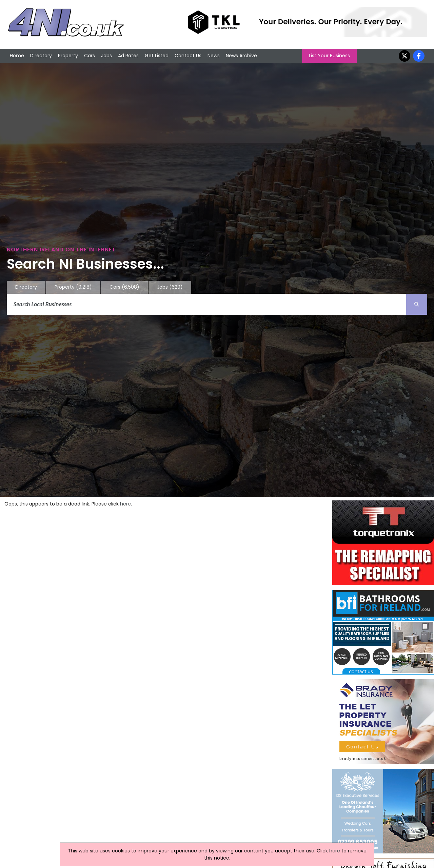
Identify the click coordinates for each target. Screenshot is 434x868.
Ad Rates (128, 56)
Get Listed (157, 56)
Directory (41, 56)
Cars (90, 56)
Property (68, 56)
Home (17, 56)
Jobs (106, 56)
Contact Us (188, 56)
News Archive (241, 56)
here (125, 504)
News (214, 56)
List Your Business (329, 56)
